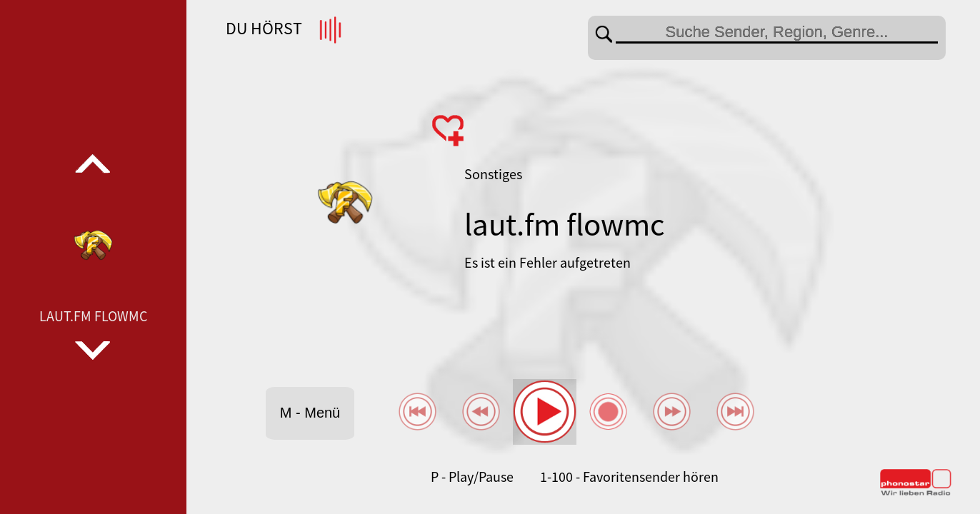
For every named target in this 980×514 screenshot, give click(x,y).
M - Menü (310, 413)
